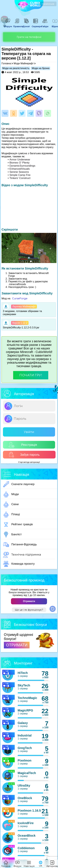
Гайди (45, 25)
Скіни (11, 504)
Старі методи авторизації (29, 462)
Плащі (11, 514)
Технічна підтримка (22, 555)
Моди (11, 494)
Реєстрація (23, 445)
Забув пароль (24, 455)
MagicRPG (25, 710)
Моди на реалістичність (16, 68)
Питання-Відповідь (20, 545)
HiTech (23, 673)
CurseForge (20, 298)
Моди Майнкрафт (24, 63)
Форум (8, 25)
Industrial (25, 735)
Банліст (12, 535)
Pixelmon (25, 760)
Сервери (36, 25)
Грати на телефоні (29, 37)
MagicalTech (27, 773)
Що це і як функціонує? (29, 610)
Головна (6, 63)
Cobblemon (26, 848)
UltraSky (24, 785)
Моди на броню (41, 68)
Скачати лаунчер (19, 484)
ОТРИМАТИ (17, 645)
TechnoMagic (27, 698)
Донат (26, 25)
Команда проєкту (19, 564)
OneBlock (25, 798)
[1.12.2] (24, 58)
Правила (17, 25)
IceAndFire (26, 823)
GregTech (25, 748)
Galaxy (23, 723)
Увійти (29, 432)
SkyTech (24, 685)
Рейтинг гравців (18, 524)
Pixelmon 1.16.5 (29, 811)
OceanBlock (27, 836)
